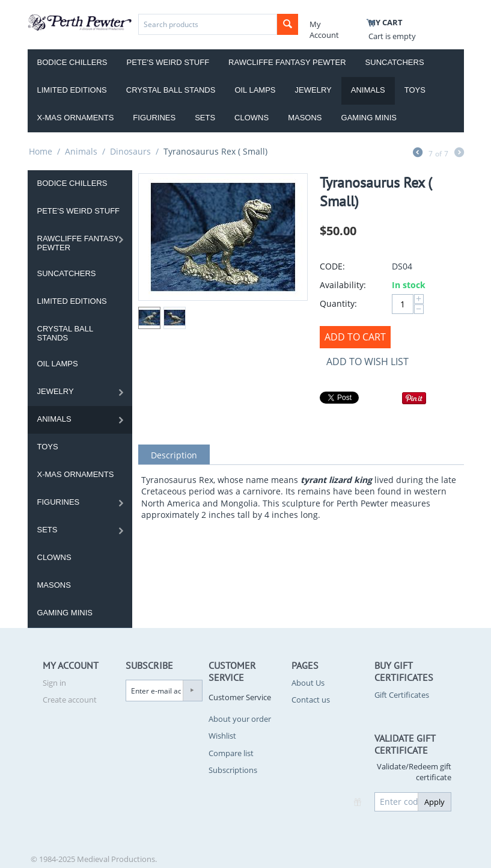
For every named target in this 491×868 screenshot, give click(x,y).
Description (174, 455)
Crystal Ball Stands (171, 90)
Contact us (311, 700)
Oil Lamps (255, 90)
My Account (324, 29)
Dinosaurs (130, 151)
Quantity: (338, 303)
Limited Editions (72, 90)
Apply (435, 802)
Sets (205, 118)
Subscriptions (233, 770)
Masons (305, 118)
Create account (70, 700)
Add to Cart (355, 337)
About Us (308, 683)
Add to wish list (367, 362)
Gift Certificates (402, 695)
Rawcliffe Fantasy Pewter (287, 62)
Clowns (252, 118)
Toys (415, 90)
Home (41, 151)
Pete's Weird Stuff (168, 62)
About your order (240, 719)
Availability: (343, 285)
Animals (368, 90)
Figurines (154, 118)
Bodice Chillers (72, 62)
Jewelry (313, 90)
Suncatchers (395, 62)
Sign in (54, 683)
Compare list (231, 753)
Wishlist (222, 736)
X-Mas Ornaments (76, 118)
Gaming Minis (369, 118)
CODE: (332, 266)
